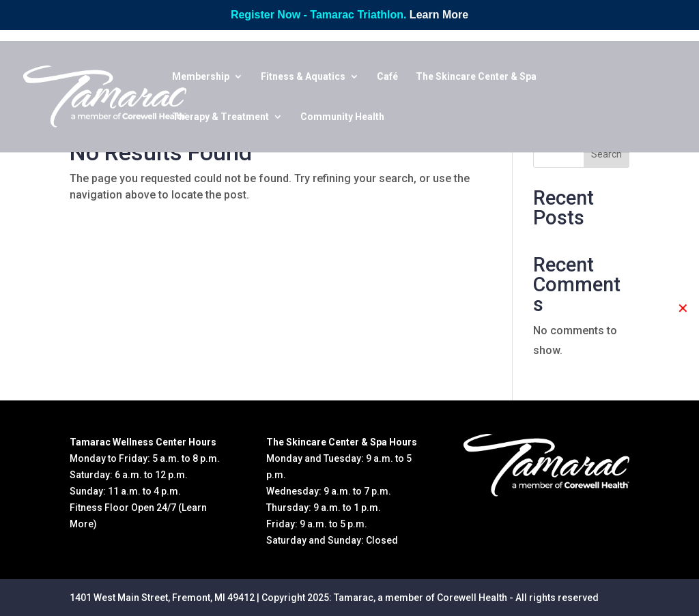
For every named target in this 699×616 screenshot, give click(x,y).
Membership (201, 77)
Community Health (342, 117)
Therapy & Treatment (220, 117)
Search (607, 154)
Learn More (439, 15)
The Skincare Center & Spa (476, 77)
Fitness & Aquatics (303, 77)
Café (387, 77)
